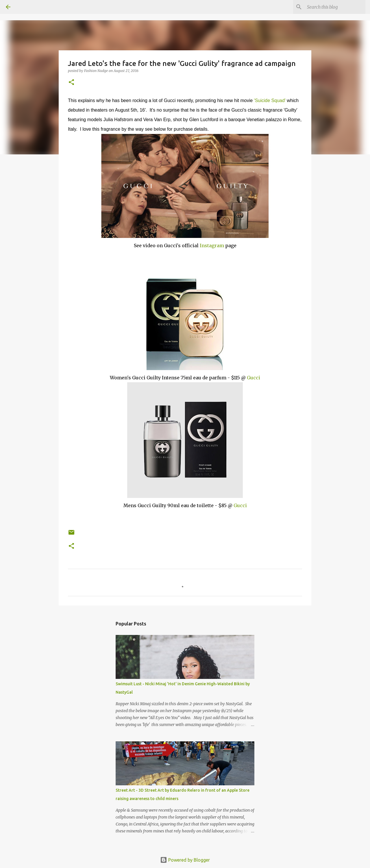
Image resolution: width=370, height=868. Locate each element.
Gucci (254, 378)
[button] (71, 83)
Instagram (212, 245)
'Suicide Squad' (270, 100)
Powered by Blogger (185, 860)
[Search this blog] (335, 7)
